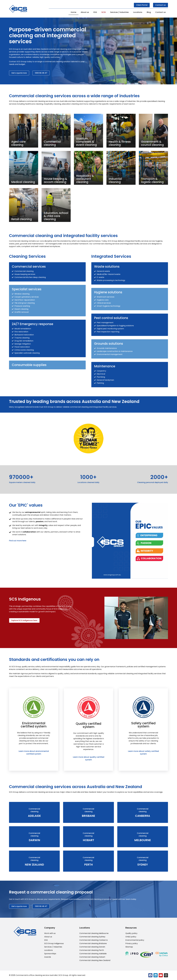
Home (73, 12)
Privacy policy (132, 944)
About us (85, 12)
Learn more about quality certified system (89, 758)
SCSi (104, 12)
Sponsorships (50, 954)
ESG (95, 12)
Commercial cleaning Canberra (93, 940)
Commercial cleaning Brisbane (93, 944)
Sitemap (129, 947)
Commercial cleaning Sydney (92, 937)
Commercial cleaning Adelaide (93, 954)
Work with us (50, 933)
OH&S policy (131, 937)
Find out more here (18, 541)
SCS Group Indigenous (54, 944)
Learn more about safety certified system (143, 753)
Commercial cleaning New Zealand (95, 960)
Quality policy (131, 933)
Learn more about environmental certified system (34, 753)
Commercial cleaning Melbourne (94, 933)
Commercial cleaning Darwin (92, 947)
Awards (48, 957)
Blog (149, 12)
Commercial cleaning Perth (92, 950)
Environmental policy (135, 940)
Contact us (161, 12)
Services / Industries (119, 12)
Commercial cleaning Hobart (92, 957)
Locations (138, 12)
